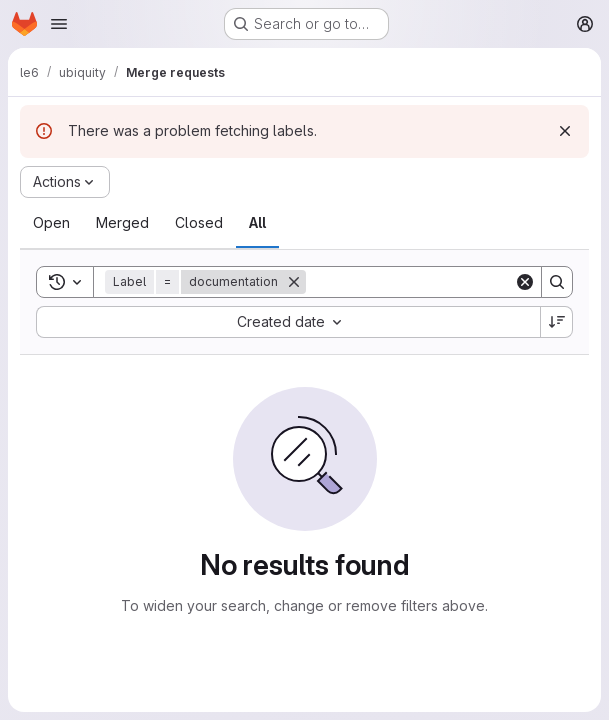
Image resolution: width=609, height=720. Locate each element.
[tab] (51, 223)
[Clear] (525, 282)
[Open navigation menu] (59, 24)
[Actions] (65, 182)
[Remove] (294, 282)
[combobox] (288, 322)
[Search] (430, 282)
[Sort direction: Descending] (557, 322)
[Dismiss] (565, 131)
